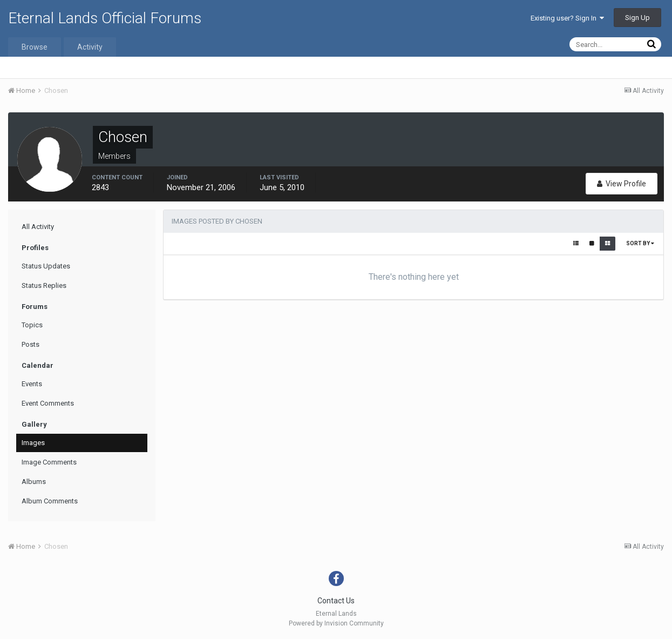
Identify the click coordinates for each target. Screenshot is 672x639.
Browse (35, 47)
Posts (30, 344)
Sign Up (637, 18)
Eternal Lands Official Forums (105, 18)
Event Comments (48, 403)
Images (33, 443)
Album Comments (50, 501)
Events (32, 384)
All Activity (38, 227)
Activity (90, 47)
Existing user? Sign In (567, 18)
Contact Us (336, 601)
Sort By (640, 243)
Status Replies (44, 285)
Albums (34, 482)
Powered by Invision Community (336, 623)
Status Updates (46, 266)
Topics (32, 325)
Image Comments (49, 462)
